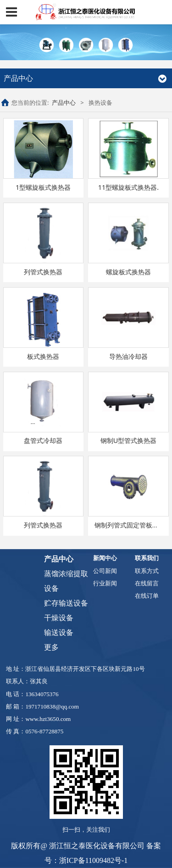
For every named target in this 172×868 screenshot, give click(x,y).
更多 (51, 647)
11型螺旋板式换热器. (128, 187)
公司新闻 (105, 571)
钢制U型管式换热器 (129, 440)
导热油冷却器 (128, 356)
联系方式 (147, 571)
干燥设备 (59, 618)
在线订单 (147, 596)
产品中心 (64, 102)
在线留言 (147, 583)
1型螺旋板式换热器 (43, 187)
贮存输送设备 (66, 603)
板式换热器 (43, 356)
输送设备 (59, 633)
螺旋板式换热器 (128, 272)
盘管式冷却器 (43, 440)
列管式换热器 (43, 272)
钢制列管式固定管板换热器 (133, 525)
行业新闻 (105, 583)
